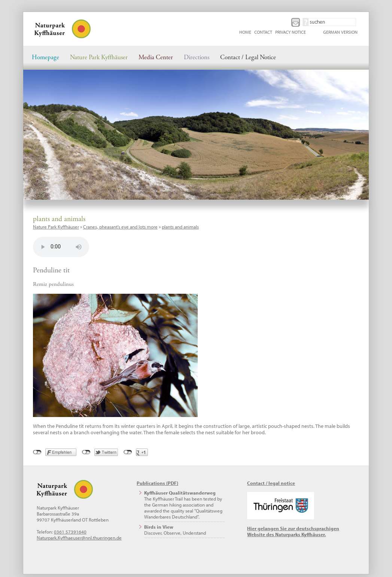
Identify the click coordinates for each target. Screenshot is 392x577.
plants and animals (180, 227)
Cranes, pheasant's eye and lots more (120, 227)
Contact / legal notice (271, 483)
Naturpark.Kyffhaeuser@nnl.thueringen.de (79, 538)
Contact (263, 32)
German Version (340, 32)
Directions (197, 58)
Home (245, 32)
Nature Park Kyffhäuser (99, 58)
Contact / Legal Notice (248, 58)
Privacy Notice (291, 32)
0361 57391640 (70, 532)
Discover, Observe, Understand (175, 530)
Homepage (45, 58)
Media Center (156, 58)
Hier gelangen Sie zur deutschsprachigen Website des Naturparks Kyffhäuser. (293, 531)
